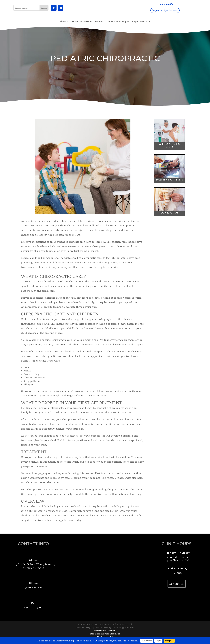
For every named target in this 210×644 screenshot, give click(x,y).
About (63, 22)
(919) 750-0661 (33, 587)
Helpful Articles (140, 22)
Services (99, 22)
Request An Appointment (165, 10)
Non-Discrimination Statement (105, 634)
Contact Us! (177, 584)
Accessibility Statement (105, 631)
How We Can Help (117, 22)
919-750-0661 (166, 4)
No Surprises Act (105, 637)
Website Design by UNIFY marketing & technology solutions (105, 627)
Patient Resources (80, 22)
